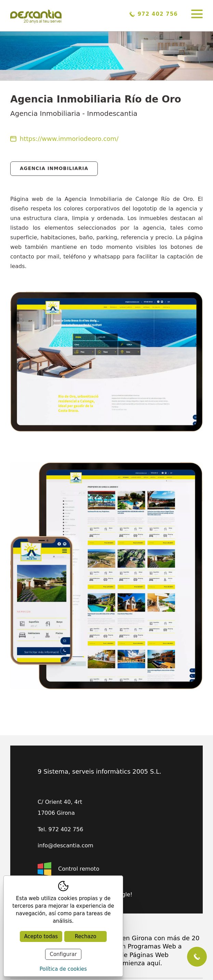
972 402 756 (154, 14)
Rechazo (86, 936)
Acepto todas (41, 936)
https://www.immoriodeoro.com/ (64, 139)
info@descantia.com (65, 846)
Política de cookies (63, 969)
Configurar (63, 954)
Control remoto (68, 869)
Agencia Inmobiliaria (54, 168)
